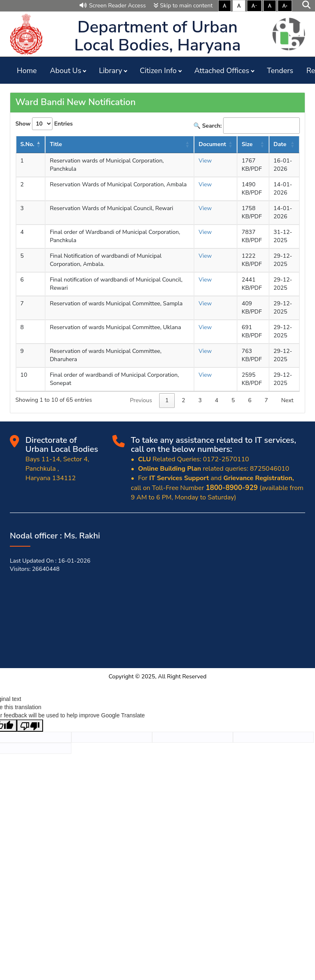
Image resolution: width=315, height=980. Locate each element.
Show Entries (44, 124)
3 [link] (200, 400)
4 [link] (217, 400)
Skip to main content (183, 6)
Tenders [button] (280, 71)
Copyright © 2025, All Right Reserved (158, 677)
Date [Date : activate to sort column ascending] (280, 144)
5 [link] (233, 400)
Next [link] (287, 400)
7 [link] (266, 400)
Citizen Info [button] (158, 71)
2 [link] (183, 400)
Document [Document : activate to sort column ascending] (212, 144)
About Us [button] (66, 71)
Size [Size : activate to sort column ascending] (247, 144)
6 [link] (250, 400)
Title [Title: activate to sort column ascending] (56, 144)
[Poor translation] (30, 726)
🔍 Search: (247, 126)
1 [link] (167, 400)
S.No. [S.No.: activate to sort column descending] (27, 144)
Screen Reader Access (113, 6)
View (205, 161)
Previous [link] (141, 400)
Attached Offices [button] (222, 71)
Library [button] (111, 71)
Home (27, 71)
